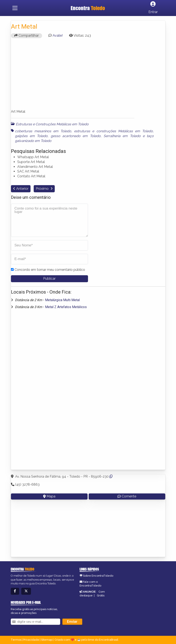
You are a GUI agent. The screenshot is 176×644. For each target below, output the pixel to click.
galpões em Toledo (31, 136)
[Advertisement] (88, 76)
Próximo (43, 189)
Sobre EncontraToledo (98, 576)
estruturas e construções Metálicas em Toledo (113, 131)
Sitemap (47, 640)
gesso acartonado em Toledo (76, 136)
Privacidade (31, 640)
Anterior (22, 189)
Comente (127, 496)
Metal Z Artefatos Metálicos (66, 307)
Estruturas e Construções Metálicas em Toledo (52, 124)
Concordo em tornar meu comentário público (50, 270)
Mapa (49, 496)
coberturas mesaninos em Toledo (43, 131)
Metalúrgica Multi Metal (62, 300)
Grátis (101, 595)
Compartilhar (27, 35)
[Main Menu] (15, 8)
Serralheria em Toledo (122, 136)
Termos (16, 640)
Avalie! (58, 35)
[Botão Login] (153, 8)
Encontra (88, 8)
